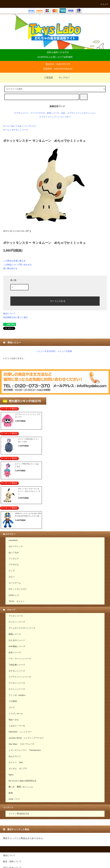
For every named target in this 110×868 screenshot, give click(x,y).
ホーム (6, 126)
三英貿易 (47, 78)
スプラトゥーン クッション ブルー (55, 117)
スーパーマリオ (38, 113)
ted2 (63, 113)
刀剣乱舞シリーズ (17, 665)
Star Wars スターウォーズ (21, 744)
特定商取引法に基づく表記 (15, 317)
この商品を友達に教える (14, 261)
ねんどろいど (15, 756)
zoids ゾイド (14, 799)
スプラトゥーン (21, 113)
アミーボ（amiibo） (18, 695)
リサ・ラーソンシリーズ (20, 659)
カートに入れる (55, 301)
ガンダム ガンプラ (18, 769)
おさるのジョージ (17, 640)
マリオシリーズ (16, 616)
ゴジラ (12, 708)
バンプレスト (30, 126)
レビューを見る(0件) (46, 351)
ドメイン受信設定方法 (19, 814)
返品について (9, 313)
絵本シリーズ (53, 113)
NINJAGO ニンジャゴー (20, 732)
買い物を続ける (10, 268)
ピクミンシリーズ (17, 689)
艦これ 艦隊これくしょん (21, 787)
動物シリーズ (15, 634)
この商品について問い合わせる (17, 265)
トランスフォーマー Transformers (25, 750)
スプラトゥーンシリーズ (20, 677)
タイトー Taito (16, 762)
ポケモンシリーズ (20, 130)
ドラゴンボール (16, 714)
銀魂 (11, 793)
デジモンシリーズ (17, 683)
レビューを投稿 (65, 351)
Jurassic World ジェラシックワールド (26, 738)
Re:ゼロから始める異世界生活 (22, 781)
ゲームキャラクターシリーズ (22, 628)
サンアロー (62, 78)
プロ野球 (13, 701)
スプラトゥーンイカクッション (82, 113)
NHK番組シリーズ (17, 646)
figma (11, 775)
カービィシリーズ (17, 622)
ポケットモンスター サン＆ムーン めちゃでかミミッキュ (29, 491)
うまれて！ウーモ (17, 726)
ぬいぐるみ (17, 126)
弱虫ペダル (14, 720)
